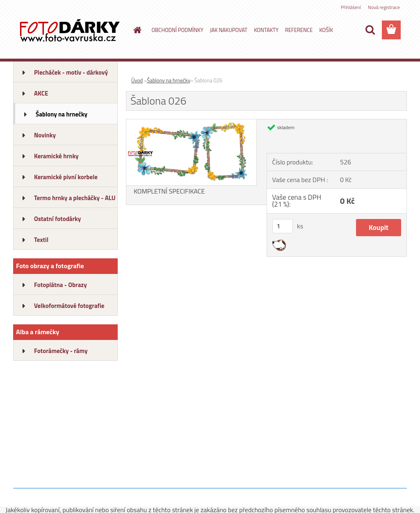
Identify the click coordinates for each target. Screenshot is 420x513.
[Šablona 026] (191, 123)
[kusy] (283, 226)
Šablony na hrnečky (62, 114)
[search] (370, 30)
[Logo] (70, 30)
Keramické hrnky (56, 156)
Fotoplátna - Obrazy (60, 285)
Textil (41, 240)
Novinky (45, 135)
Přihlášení (351, 7)
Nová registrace (384, 7)
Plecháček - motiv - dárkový (71, 72)
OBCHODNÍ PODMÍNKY (178, 30)
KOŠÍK (326, 30)
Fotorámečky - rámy (61, 351)
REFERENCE (299, 30)
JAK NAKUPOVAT (229, 30)
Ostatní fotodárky (57, 219)
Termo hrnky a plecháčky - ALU (75, 198)
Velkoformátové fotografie (69, 306)
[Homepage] (136, 30)
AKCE (41, 93)
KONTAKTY (266, 30)
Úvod (137, 80)
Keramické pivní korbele (66, 177)
